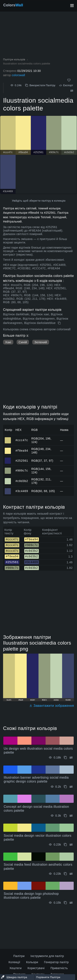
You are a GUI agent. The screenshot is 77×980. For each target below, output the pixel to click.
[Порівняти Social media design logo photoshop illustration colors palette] (71, 903)
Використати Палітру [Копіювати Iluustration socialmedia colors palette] (40, 85)
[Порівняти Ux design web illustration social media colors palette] (71, 758)
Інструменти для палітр (47, 956)
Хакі (8, 342)
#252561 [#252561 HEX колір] (8, 459)
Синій (23, 342)
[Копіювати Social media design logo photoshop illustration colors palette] (65, 903)
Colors (13, 5)
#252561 (22, 461)
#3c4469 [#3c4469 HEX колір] (8, 489)
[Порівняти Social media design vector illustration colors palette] (71, 845)
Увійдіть (17, 201)
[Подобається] (69, 80)
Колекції (14, 962)
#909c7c (22, 471)
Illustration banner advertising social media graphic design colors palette (36, 779)
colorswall (18, 75)
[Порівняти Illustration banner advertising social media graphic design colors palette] (71, 787)
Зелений (41, 342)
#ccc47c (22, 440)
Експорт (66, 85)
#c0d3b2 (22, 481)
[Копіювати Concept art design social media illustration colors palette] (65, 816)
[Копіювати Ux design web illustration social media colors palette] (65, 758)
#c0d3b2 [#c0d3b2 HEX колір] (8, 479)
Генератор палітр (56, 962)
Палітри (19, 956)
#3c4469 (22, 491)
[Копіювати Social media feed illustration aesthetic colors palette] (65, 874)
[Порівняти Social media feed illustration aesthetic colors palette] (71, 874)
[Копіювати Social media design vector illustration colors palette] (65, 845)
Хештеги (16, 968)
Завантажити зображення (52, 706)
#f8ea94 (22, 450)
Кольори (32, 962)
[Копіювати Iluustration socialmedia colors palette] (60, 323)
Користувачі (36, 968)
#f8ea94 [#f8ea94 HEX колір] (8, 449)
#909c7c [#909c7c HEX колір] (8, 469)
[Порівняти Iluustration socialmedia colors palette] (72, 91)
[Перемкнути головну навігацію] (72, 6)
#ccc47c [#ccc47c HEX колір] (8, 438)
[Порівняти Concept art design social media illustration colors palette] (71, 816)
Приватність (59, 968)
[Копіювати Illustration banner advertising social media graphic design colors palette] (65, 787)
